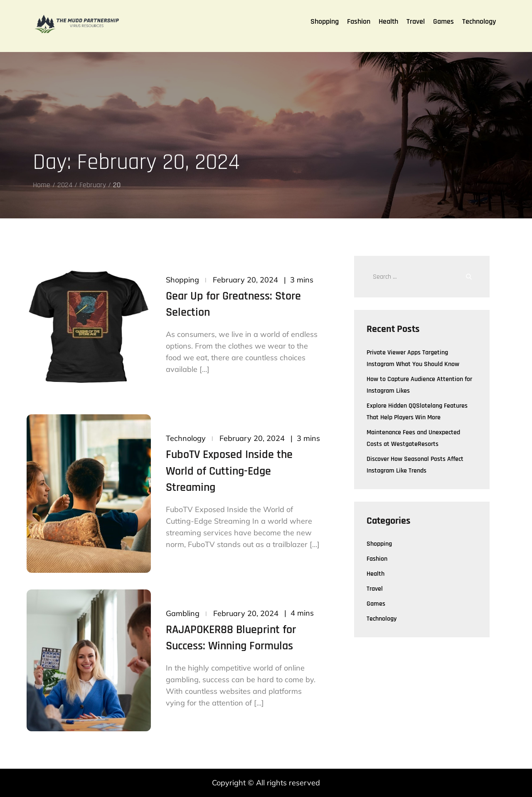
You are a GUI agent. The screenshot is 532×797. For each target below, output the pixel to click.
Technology (479, 21)
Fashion (359, 21)
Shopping (325, 21)
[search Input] (425, 277)
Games (443, 21)
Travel (416, 21)
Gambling (183, 613)
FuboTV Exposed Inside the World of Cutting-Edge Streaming (229, 471)
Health (388, 21)
